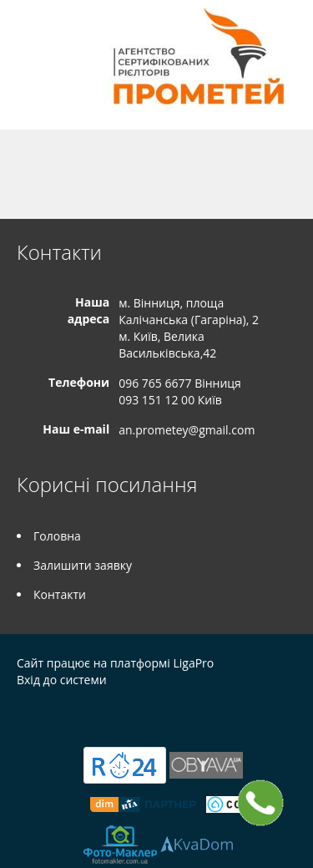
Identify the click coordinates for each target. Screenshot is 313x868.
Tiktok (125, 716)
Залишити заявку (83, 565)
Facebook (21, 716)
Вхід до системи (62, 680)
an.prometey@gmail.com (187, 430)
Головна (57, 536)
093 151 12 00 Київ (170, 400)
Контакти (60, 594)
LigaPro (193, 663)
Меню (31, 40)
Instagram (89, 716)
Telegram (52, 716)
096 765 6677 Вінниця (180, 383)
